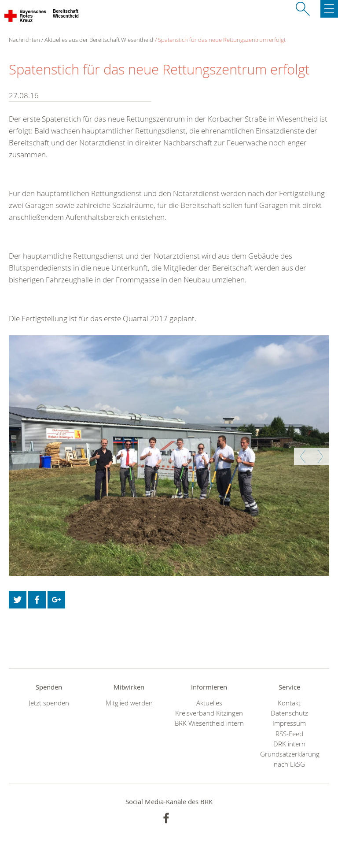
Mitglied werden (129, 703)
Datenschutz (289, 713)
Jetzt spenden (49, 703)
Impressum (289, 723)
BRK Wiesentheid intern (209, 723)
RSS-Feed (289, 734)
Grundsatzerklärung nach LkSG (289, 759)
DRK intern (289, 744)
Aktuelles (209, 703)
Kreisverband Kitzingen (209, 713)
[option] (169, 456)
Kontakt (289, 703)
